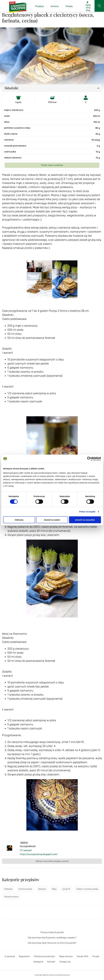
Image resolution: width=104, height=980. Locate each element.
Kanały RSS (82, 956)
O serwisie (10, 956)
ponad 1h (66, 889)
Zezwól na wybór (52, 520)
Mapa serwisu (66, 956)
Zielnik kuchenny (11, 897)
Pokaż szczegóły (87, 512)
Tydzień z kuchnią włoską (87, 889)
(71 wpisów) (26, 850)
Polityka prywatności (44, 956)
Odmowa (19, 520)
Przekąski (8, 889)
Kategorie (38, 962)
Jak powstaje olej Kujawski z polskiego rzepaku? (52, 938)
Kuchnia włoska (25, 889)
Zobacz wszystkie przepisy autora (52, 861)
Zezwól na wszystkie (85, 520)
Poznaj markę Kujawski (52, 932)
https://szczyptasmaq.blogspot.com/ (39, 854)
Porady (96, 956)
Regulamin (24, 956)
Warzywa (42, 889)
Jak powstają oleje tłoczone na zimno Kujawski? (52, 943)
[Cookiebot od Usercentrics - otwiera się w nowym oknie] (89, 459)
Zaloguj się (65, 962)
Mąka (54, 889)
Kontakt (51, 962)
